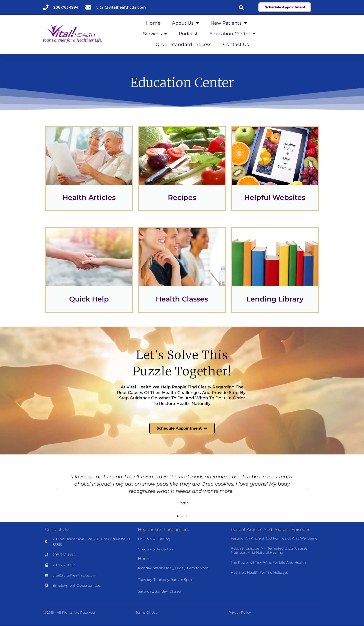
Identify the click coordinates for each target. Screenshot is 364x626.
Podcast (188, 34)
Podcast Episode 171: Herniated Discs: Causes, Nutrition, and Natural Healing (269, 550)
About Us (185, 23)
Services (155, 34)
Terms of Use (146, 613)
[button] (241, 7)
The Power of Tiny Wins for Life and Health (268, 562)
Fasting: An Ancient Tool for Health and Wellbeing (274, 538)
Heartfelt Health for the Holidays (259, 572)
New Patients (229, 23)
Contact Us (236, 44)
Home (153, 23)
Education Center (232, 34)
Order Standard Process (184, 44)
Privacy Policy (240, 613)
